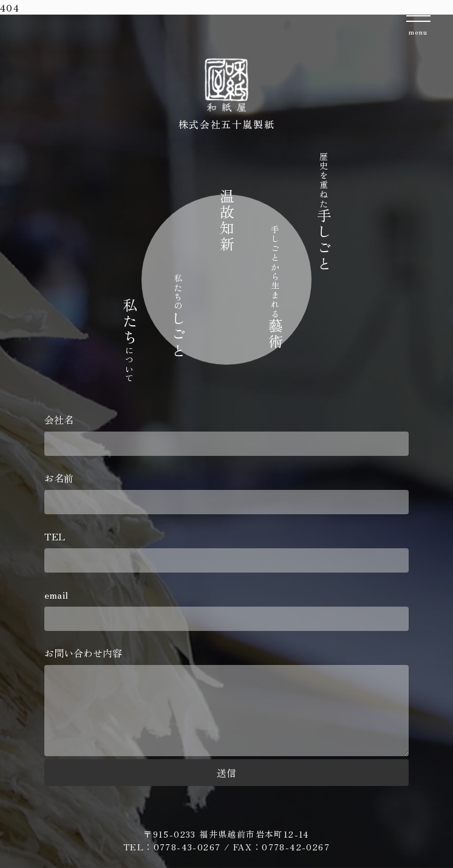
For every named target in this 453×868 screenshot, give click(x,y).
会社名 (226, 434)
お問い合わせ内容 (226, 702)
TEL (226, 551)
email (226, 609)
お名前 (226, 492)
